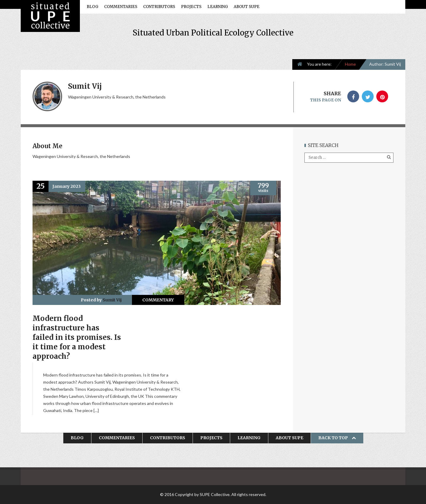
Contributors (159, 7)
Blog (92, 7)
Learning (218, 7)
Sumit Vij (112, 300)
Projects (191, 7)
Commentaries (121, 7)
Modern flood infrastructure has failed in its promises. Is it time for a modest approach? (77, 337)
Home (350, 64)
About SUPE (247, 7)
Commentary (158, 300)
